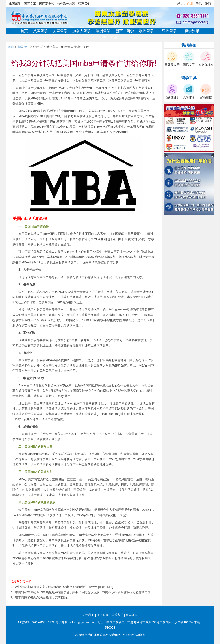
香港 (199, 4)
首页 (24, 31)
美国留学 (60, 31)
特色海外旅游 (66, 4)
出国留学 (15, 4)
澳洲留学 (103, 31)
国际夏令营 (47, 4)
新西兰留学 (125, 31)
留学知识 (132, 615)
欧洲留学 (148, 31)
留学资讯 (192, 31)
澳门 (208, 4)
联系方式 (117, 615)
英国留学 (40, 31)
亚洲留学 (171, 31)
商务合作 (103, 615)
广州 (190, 4)
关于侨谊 (110, 37)
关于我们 (88, 615)
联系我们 (84, 4)
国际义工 (30, 4)
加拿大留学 (82, 31)
